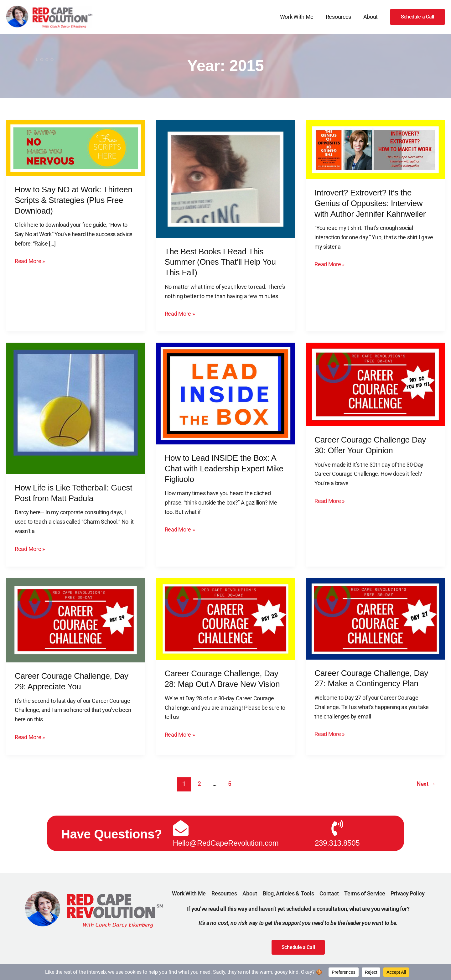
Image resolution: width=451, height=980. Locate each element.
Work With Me (299, 17)
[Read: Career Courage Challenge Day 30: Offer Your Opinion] (375, 384)
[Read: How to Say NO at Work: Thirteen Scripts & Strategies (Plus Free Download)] (76, 148)
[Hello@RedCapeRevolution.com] (181, 827)
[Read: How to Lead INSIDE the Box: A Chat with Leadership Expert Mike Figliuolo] (226, 393)
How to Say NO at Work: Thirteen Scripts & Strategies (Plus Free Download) (74, 200)
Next (426, 784)
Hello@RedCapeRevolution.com (226, 841)
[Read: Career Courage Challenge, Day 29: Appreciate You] (76, 620)
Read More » (30, 260)
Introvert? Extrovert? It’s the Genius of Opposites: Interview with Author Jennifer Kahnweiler (370, 203)
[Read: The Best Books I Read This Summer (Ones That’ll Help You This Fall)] (226, 179)
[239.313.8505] (337, 827)
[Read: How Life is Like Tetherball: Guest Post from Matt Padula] (76, 408)
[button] (418, 17)
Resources (340, 17)
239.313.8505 (337, 841)
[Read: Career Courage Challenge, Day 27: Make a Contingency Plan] (375, 618)
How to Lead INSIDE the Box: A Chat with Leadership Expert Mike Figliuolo (224, 469)
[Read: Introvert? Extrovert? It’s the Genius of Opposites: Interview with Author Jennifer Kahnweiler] (375, 149)
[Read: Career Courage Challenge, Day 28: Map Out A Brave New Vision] (226, 618)
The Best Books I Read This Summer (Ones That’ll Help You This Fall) (220, 262)
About (371, 17)
